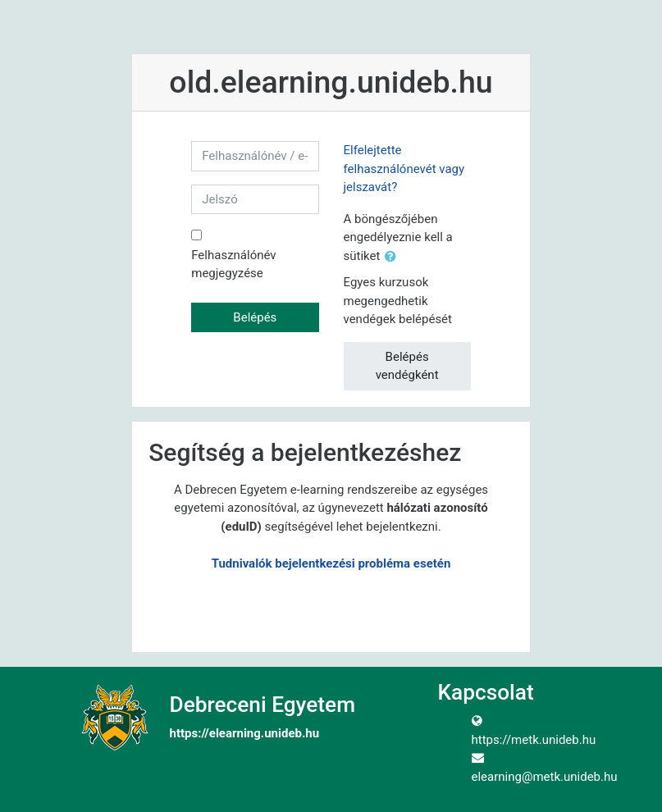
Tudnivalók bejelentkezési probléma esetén (331, 563)
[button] (394, 257)
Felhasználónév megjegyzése (233, 265)
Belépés (255, 317)
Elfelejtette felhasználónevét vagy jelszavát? (404, 169)
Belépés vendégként (407, 366)
